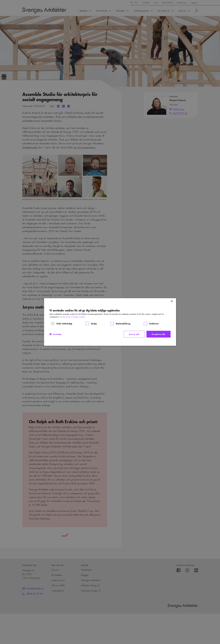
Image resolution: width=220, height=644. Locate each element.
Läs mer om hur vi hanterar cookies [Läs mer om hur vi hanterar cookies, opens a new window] (72, 317)
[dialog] (110, 322)
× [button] (172, 301)
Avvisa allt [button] (134, 334)
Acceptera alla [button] (158, 334)
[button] (56, 334)
